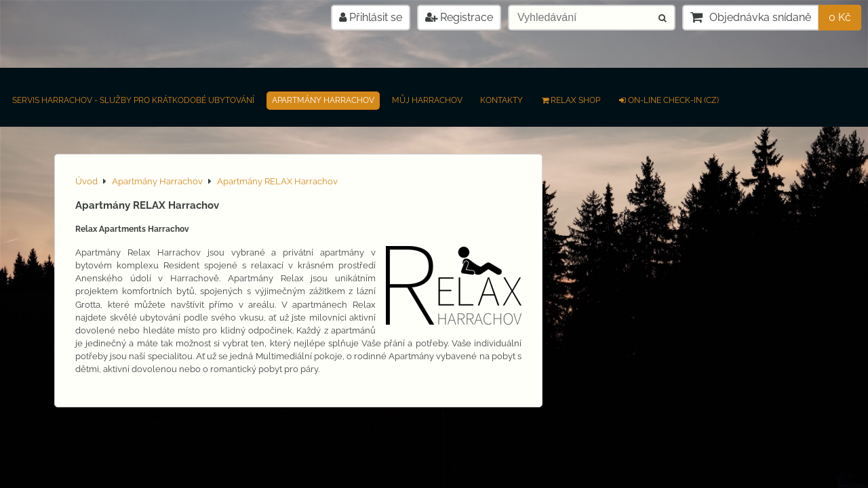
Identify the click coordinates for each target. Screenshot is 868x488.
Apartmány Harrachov (323, 100)
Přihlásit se (371, 17)
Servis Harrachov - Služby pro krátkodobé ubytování (133, 100)
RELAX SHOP (570, 100)
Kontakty (501, 100)
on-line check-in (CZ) (668, 100)
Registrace (459, 17)
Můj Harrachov (427, 100)
